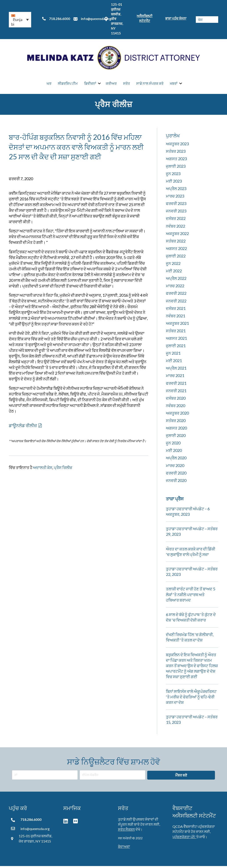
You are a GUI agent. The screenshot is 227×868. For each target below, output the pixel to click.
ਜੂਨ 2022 (173, 265)
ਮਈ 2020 (174, 452)
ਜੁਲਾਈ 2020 (176, 437)
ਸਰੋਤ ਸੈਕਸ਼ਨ (126, 831)
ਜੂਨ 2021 (173, 355)
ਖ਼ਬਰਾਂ (174, 84)
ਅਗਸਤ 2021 (176, 340)
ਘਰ (49, 84)
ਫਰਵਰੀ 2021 (176, 385)
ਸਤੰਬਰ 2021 (176, 333)
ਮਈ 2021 (174, 363)
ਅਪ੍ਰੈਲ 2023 (176, 190)
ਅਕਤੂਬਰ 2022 (177, 235)
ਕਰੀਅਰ (111, 84)
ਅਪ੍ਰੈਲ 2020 (176, 460)
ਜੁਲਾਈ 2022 (176, 258)
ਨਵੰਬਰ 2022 (175, 228)
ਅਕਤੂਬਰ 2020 (177, 415)
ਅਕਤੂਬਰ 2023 (177, 146)
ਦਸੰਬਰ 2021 (176, 310)
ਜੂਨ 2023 (173, 176)
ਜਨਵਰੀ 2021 (176, 393)
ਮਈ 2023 (174, 183)
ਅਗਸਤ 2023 (176, 161)
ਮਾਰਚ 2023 (175, 198)
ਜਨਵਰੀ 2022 (176, 303)
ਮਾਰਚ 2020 (175, 467)
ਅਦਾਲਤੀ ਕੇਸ (43, 469)
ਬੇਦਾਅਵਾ (124, 848)
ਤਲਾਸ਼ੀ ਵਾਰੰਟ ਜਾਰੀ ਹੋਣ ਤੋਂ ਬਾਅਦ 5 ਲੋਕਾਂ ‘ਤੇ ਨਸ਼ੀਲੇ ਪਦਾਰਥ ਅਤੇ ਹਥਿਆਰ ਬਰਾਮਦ (191, 596)
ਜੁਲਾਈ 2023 (176, 168)
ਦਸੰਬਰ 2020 (176, 400)
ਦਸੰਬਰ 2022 (176, 220)
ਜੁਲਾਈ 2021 (176, 348)
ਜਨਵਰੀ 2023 (176, 213)
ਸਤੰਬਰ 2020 (176, 422)
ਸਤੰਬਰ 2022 (176, 243)
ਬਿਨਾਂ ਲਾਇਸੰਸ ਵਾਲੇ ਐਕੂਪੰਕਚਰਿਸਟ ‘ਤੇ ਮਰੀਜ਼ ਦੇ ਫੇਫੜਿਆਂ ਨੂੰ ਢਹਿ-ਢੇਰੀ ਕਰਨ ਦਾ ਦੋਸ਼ (191, 699)
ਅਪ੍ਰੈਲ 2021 (176, 370)
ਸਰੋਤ (126, 84)
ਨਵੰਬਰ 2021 (175, 318)
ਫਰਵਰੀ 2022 (176, 295)
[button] (20, 20)
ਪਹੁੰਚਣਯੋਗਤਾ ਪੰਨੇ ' (184, 838)
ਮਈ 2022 (174, 273)
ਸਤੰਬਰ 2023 (176, 153)
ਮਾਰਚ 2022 (175, 288)
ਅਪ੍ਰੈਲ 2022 (176, 280)
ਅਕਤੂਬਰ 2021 (177, 325)
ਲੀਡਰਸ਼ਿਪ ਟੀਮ (68, 84)
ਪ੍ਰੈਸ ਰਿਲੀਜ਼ (63, 469)
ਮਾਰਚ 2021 (175, 377)
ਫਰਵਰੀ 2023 (176, 205)
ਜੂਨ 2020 (173, 445)
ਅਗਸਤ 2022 (176, 250)
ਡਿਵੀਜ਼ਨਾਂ (90, 84)
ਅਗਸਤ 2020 (176, 430)
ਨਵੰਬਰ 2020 (175, 408)
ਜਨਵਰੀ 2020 (176, 482)
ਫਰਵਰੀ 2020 (176, 475)
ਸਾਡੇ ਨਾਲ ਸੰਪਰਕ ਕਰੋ (150, 84)
